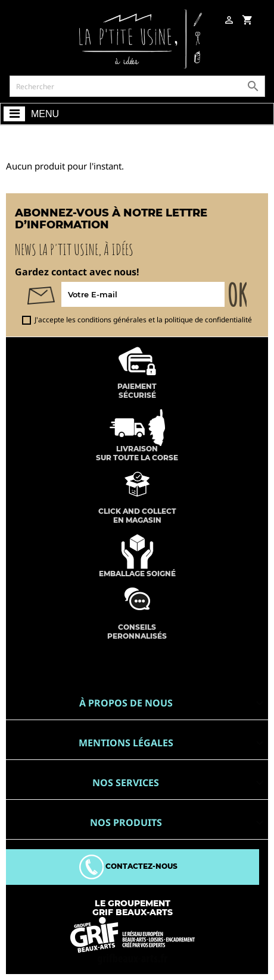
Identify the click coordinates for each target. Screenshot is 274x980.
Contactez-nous (128, 866)
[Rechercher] (137, 86)
